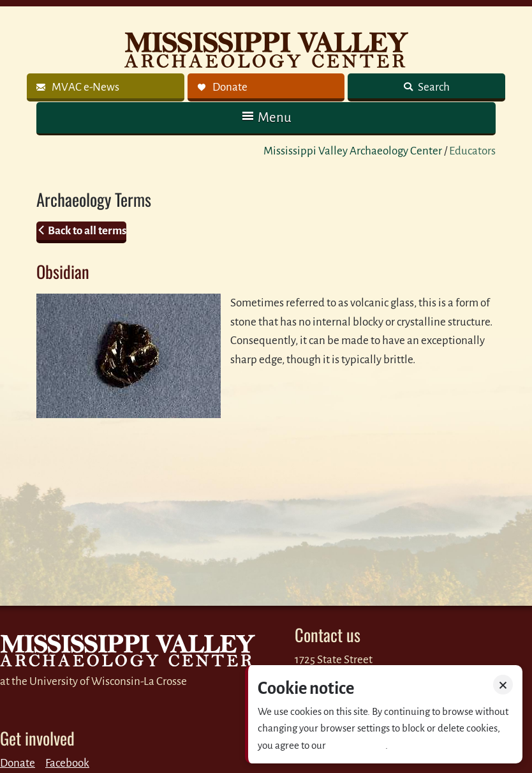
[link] (106, 87)
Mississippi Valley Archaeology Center (353, 151)
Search (433, 87)
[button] (266, 118)
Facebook (67, 763)
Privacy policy (357, 745)
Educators (472, 151)
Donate (18, 763)
